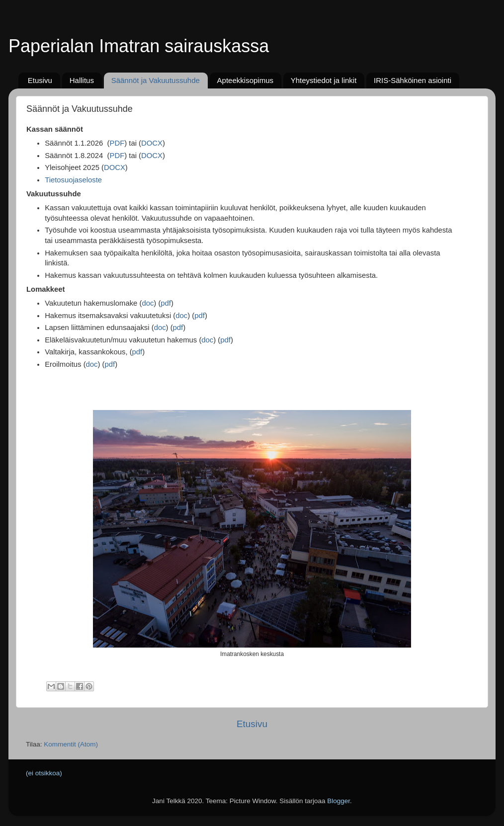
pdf (166, 303)
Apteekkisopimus (245, 80)
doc (148, 303)
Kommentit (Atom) (71, 744)
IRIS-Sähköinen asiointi (413, 80)
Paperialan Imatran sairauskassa (139, 46)
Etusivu (40, 80)
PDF (117, 143)
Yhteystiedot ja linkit (324, 80)
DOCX (152, 143)
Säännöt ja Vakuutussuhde (156, 80)
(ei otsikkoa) (44, 773)
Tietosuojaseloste (73, 180)
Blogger (338, 801)
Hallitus (82, 80)
